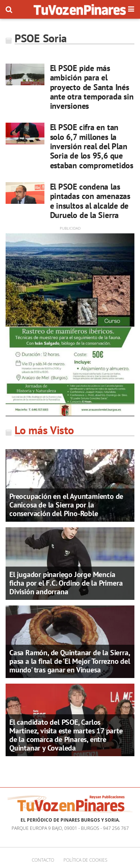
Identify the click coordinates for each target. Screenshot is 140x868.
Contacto (43, 860)
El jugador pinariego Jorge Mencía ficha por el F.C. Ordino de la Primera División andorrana (66, 583)
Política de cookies (85, 860)
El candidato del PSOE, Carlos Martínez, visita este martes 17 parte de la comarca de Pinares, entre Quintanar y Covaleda (66, 735)
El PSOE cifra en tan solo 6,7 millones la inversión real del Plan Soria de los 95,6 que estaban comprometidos (92, 146)
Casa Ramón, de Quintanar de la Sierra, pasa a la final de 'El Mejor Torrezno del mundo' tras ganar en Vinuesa (70, 661)
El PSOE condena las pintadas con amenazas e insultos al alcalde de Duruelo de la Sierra (90, 201)
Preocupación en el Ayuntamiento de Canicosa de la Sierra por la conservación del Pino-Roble (66, 505)
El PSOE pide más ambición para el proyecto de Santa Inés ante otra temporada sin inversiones (92, 87)
